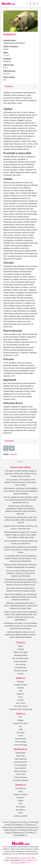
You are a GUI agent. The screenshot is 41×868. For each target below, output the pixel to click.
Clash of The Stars (20, 724)
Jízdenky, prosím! (20, 816)
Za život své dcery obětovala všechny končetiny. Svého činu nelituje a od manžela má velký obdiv (20, 574)
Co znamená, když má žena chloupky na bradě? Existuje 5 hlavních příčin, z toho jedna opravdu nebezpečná (20, 559)
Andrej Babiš (20, 753)
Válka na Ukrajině (21, 652)
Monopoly (20, 798)
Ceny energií (21, 665)
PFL (20, 727)
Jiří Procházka (21, 742)
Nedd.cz (7, 830)
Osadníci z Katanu (20, 795)
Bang (20, 792)
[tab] (20, 87)
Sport (20, 822)
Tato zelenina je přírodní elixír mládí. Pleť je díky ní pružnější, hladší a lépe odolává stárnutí (20, 520)
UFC (20, 717)
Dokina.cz (32, 830)
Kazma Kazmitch (21, 762)
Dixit (21, 804)
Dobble (21, 801)
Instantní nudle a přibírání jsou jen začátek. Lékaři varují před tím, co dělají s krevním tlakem (21, 550)
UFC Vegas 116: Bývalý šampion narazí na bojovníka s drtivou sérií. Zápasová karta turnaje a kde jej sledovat (20, 474)
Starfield (20, 688)
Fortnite (20, 700)
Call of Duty (20, 703)
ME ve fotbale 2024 (20, 659)
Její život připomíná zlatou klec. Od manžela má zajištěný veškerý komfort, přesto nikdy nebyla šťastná (21, 635)
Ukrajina (20, 649)
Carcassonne (20, 789)
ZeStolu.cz (31, 825)
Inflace (20, 646)
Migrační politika (21, 655)
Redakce (16, 858)
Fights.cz (21, 714)
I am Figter (20, 733)
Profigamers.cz (19, 825)
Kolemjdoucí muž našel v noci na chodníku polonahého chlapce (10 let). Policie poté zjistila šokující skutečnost (21, 626)
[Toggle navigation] (38, 4)
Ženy (26, 822)
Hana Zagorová (21, 759)
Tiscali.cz (20, 643)
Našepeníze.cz (19, 833)
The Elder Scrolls (21, 706)
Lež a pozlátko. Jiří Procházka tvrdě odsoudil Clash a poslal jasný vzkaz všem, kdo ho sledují (20, 482)
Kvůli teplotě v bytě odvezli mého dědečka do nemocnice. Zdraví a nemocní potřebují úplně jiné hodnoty (20, 491)
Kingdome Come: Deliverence (21, 709)
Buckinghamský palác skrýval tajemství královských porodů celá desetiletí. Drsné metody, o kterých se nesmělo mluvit (21, 582)
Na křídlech (21, 810)
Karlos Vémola (20, 739)
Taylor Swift (21, 774)
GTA (20, 691)
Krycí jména (21, 807)
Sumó (21, 736)
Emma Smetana (20, 778)
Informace (20, 87)
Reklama (9, 858)
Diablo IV (20, 694)
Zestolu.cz (21, 785)
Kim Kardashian (21, 765)
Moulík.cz (15, 830)
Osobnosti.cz (20, 749)
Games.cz (20, 678)
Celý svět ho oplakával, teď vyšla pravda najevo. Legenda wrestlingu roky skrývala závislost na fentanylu (21, 597)
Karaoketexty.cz (20, 828)
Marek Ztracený (20, 771)
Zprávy (14, 822)
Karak (20, 813)
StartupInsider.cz (20, 835)
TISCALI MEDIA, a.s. (29, 861)
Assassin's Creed (20, 685)
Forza (21, 697)
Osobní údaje (31, 858)
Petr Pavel (21, 756)
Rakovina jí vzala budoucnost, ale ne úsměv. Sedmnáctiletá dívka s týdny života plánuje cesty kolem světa (21, 606)
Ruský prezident (21, 662)
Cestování (33, 822)
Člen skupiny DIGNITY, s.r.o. (21, 863)
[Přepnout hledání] (27, 4)
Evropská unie (20, 668)
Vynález (21, 674)
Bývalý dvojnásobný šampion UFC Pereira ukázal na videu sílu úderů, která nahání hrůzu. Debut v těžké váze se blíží (21, 535)
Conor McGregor (20, 745)
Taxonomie (20, 441)
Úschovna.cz (33, 828)
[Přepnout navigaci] (31, 4)
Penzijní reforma (20, 671)
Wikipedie (14, 454)
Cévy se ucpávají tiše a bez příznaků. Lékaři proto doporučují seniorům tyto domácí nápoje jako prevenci (21, 500)
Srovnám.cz (31, 833)
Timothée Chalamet (20, 781)
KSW (21, 730)
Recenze (20, 682)
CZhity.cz (8, 833)
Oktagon (20, 720)
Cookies (23, 858)
